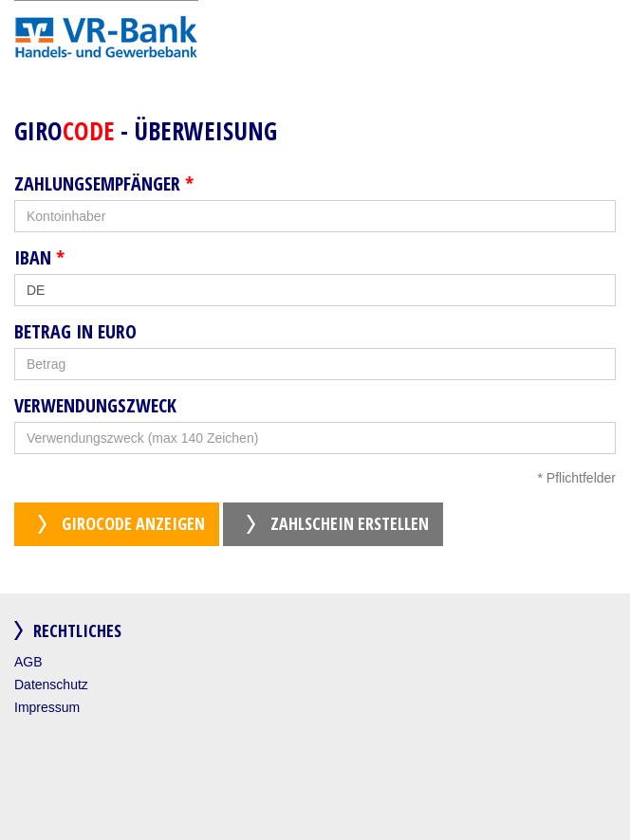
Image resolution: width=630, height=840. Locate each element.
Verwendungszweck (95, 406)
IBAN (39, 258)
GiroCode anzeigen (133, 523)
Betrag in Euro (75, 332)
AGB (28, 662)
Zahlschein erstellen (350, 523)
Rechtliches (77, 630)
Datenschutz (51, 685)
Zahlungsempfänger (104, 184)
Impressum (47, 707)
